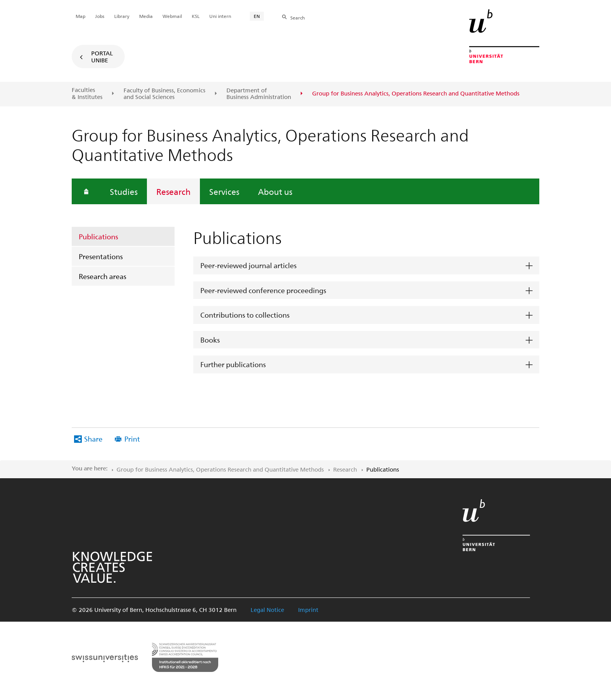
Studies (124, 191)
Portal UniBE (102, 57)
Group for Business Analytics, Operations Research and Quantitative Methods (220, 469)
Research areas (102, 276)
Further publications (233, 364)
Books (210, 340)
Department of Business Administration (259, 94)
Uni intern (220, 16)
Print (132, 439)
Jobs (100, 16)
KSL (196, 16)
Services (224, 191)
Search (298, 18)
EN (257, 16)
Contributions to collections (245, 315)
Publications (98, 236)
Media (146, 16)
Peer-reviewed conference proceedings (263, 290)
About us (275, 191)
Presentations (101, 256)
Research (173, 191)
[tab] (366, 266)
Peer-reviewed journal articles (248, 265)
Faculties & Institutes (87, 93)
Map (80, 16)
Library (122, 16)
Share (93, 439)
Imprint (308, 610)
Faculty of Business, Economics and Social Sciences (164, 94)
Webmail (172, 16)
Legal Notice (267, 610)
